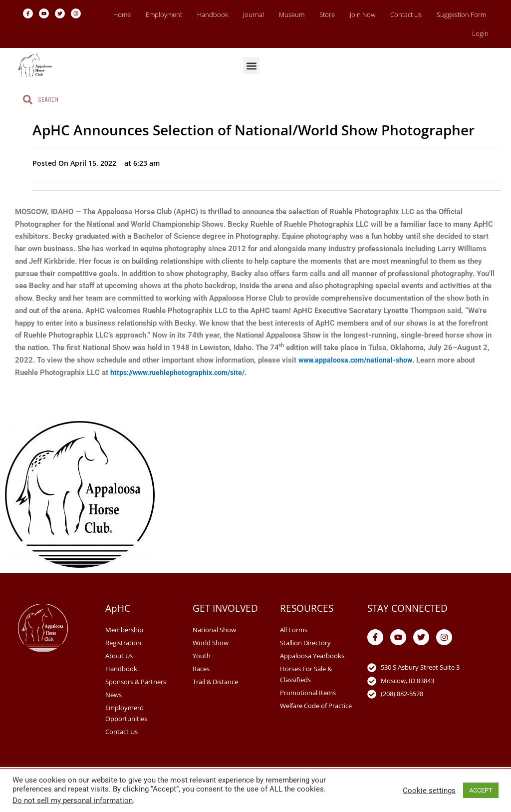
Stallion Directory (305, 643)
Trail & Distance (215, 682)
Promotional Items (308, 693)
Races (201, 669)
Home (122, 14)
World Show (211, 643)
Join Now (363, 14)
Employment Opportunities (126, 713)
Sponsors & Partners (136, 682)
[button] (251, 66)
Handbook (213, 14)
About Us (119, 656)
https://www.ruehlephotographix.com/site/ (181, 373)
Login (480, 33)
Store (327, 14)
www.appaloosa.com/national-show (357, 360)
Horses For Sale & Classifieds (306, 674)
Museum (292, 14)
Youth (202, 656)
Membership (124, 630)
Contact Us (406, 14)
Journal (254, 14)
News (114, 695)
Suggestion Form (461, 14)
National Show (214, 630)
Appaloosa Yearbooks (312, 656)
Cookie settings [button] (429, 791)
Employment (164, 14)
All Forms (294, 630)
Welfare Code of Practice (316, 706)
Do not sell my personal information (73, 801)
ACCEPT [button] (481, 790)
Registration (123, 643)
